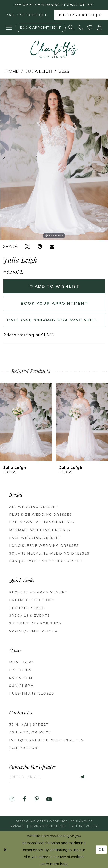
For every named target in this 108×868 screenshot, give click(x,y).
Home (12, 71)
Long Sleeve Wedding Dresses (44, 546)
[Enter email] (47, 777)
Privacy (17, 826)
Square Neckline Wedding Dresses (49, 553)
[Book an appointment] (41, 28)
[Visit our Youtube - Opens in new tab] (49, 799)
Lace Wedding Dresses (35, 538)
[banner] (54, 49)
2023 (64, 71)
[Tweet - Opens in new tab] (27, 247)
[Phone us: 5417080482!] (81, 28)
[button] (9, 28)
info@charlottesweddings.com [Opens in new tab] (47, 740)
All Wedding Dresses (34, 507)
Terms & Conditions (48, 826)
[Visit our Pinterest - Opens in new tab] (37, 799)
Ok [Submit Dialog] (102, 849)
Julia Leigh (39, 71)
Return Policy (85, 826)
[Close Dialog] (5, 850)
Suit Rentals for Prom (36, 623)
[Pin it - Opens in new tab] (40, 247)
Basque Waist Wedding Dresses (46, 561)
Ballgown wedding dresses (42, 522)
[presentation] (26, 422)
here (64, 863)
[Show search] (71, 28)
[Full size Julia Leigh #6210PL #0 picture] (54, 159)
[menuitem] (27, 15)
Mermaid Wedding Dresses (40, 530)
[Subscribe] (76, 777)
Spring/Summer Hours (35, 631)
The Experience (27, 608)
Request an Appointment (38, 592)
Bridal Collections (32, 600)
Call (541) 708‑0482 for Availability (55, 320)
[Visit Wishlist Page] (90, 28)
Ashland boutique (27, 15)
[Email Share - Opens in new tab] (52, 247)
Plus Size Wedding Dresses (40, 515)
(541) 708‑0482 (24, 748)
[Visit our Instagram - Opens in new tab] (12, 799)
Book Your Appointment (54, 303)
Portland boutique (81, 15)
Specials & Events (30, 615)
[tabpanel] (54, 159)
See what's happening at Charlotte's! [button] (54, 5)
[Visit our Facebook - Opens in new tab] (24, 799)
